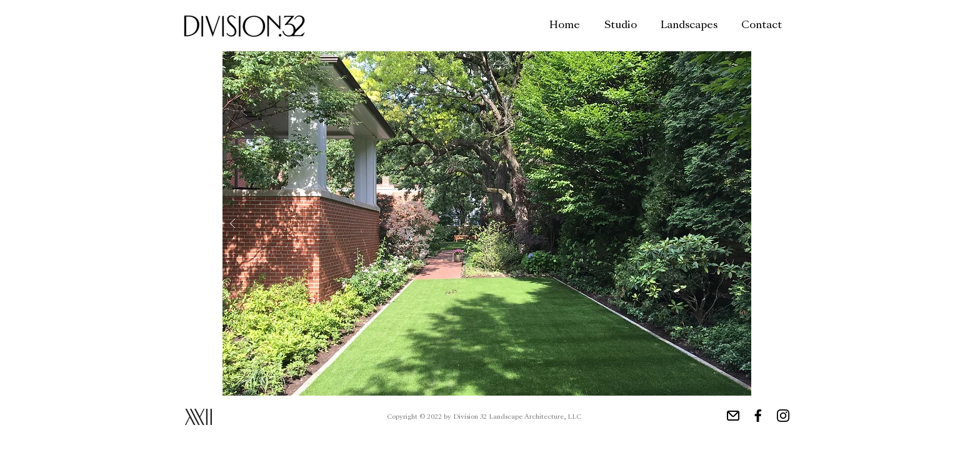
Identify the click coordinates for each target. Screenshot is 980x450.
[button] (487, 223)
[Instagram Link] (783, 416)
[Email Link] (733, 416)
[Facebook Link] (758, 416)
